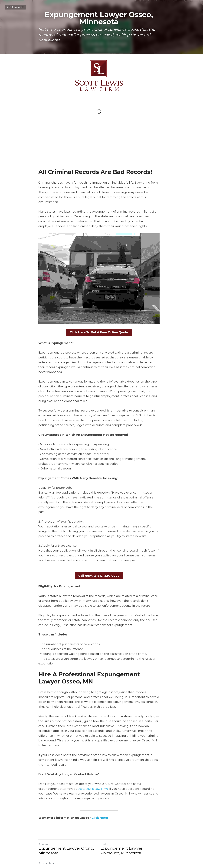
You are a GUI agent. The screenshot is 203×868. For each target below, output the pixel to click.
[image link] (101, 75)
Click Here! (100, 804)
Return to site (15, 7)
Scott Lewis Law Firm (71, 775)
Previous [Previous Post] (44, 830)
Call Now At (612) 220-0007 (102, 567)
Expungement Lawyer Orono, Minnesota (66, 836)
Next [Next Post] (107, 830)
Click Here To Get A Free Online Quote (102, 334)
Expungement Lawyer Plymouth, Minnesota (124, 836)
